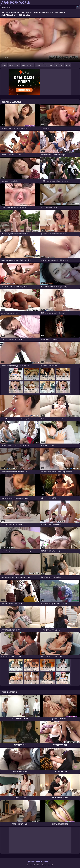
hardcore (30, 65)
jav (18, 65)
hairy (57, 65)
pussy (68, 65)
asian (4, 65)
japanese (12, 65)
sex (62, 65)
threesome (49, 65)
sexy (23, 65)
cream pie (39, 65)
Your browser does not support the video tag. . (40, 40)
